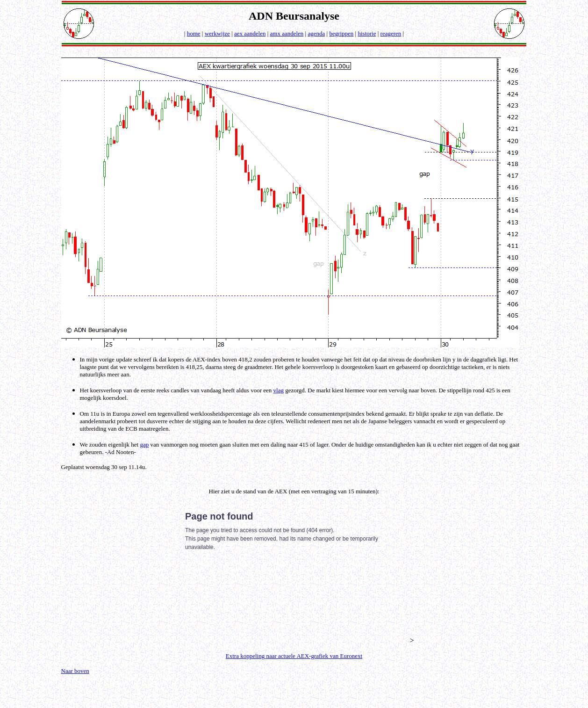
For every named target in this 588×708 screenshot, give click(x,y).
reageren (391, 33)
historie (367, 33)
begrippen (341, 33)
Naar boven (75, 671)
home (194, 33)
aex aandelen (250, 33)
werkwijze (217, 33)
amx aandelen (287, 33)
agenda (316, 33)
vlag (279, 390)
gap (144, 444)
